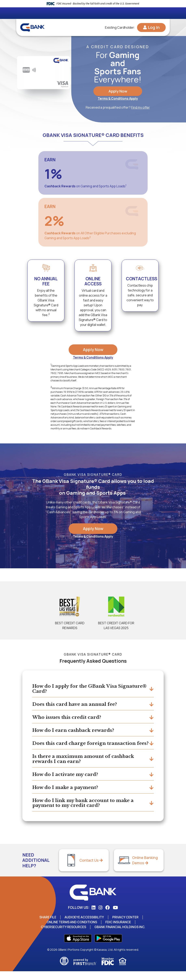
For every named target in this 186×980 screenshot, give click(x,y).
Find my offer (140, 108)
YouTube (115, 916)
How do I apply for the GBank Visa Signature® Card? (77, 689)
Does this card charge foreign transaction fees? (86, 747)
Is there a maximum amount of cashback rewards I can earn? (85, 766)
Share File (47, 926)
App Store (78, 947)
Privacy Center (126, 926)
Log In (154, 27)
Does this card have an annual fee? (77, 705)
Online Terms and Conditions (72, 931)
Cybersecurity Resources (63, 936)
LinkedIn (94, 916)
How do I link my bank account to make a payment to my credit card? (86, 811)
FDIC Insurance (119, 931)
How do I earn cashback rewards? (75, 731)
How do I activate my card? (67, 782)
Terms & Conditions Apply (118, 99)
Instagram (100, 916)
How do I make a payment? (67, 795)
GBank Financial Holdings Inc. (120, 936)
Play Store (108, 947)
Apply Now (118, 91)
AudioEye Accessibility (84, 926)
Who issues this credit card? (68, 718)
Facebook (108, 916)
